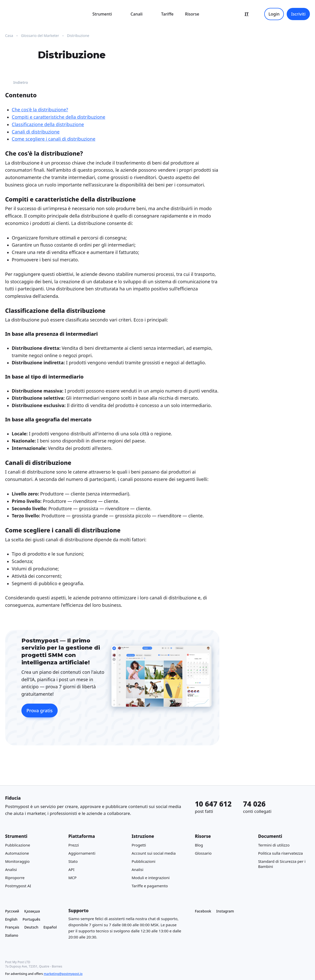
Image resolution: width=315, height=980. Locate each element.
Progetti (139, 845)
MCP (72, 878)
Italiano (12, 936)
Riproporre (15, 878)
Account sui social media (154, 853)
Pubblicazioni (143, 862)
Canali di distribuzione (36, 132)
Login (274, 14)
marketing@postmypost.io (63, 974)
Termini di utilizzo (274, 845)
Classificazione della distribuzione (48, 124)
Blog (199, 845)
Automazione (17, 853)
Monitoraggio (17, 862)
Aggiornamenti (82, 853)
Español (50, 927)
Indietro (17, 83)
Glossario (203, 853)
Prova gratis (40, 710)
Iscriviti (298, 14)
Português (31, 919)
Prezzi (74, 845)
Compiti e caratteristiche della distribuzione (59, 117)
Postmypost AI (18, 886)
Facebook (203, 911)
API (71, 870)
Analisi (11, 870)
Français (12, 927)
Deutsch (31, 927)
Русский (12, 911)
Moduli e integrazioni (151, 878)
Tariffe (167, 14)
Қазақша (32, 911)
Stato (73, 862)
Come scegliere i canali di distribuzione (54, 139)
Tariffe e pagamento (150, 886)
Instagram (225, 911)
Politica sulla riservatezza (280, 853)
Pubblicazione (18, 845)
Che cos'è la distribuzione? (40, 110)
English (11, 919)
